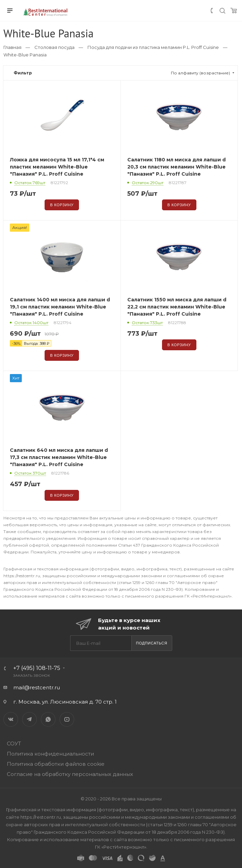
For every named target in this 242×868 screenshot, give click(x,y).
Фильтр (23, 73)
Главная (12, 47)
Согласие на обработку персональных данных (70, 774)
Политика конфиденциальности (50, 754)
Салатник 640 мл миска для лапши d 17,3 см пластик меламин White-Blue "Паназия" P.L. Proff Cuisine (59, 457)
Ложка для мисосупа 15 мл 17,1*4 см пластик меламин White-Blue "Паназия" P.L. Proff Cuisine (57, 167)
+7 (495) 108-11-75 (37, 668)
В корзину (62, 205)
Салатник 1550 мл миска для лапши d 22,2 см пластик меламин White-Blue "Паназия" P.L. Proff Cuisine (177, 307)
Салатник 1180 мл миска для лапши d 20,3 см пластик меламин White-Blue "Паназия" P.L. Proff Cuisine (176, 167)
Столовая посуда (54, 47)
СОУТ (14, 743)
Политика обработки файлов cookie (56, 764)
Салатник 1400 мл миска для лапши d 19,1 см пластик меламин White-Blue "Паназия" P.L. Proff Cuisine (60, 307)
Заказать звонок (32, 676)
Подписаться (151, 643)
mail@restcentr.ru (37, 687)
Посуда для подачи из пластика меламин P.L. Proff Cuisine (153, 47)
